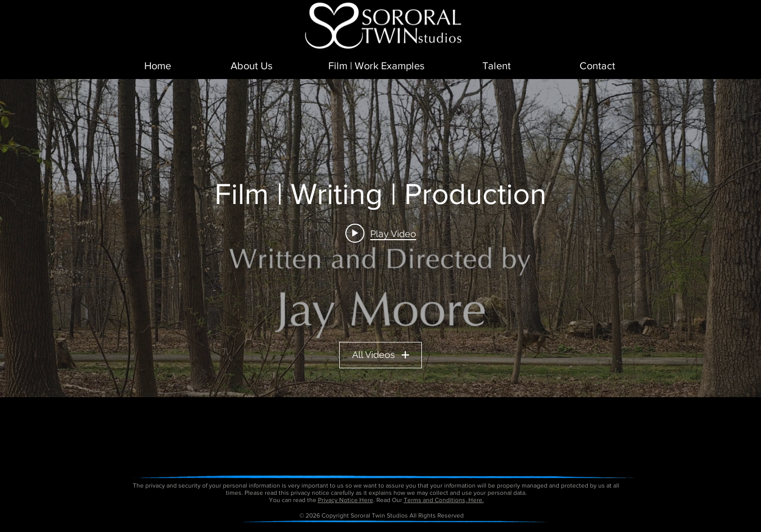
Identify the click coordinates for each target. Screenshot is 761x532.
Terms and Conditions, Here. (444, 500)
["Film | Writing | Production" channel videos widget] (380, 238)
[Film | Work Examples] (376, 66)
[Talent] (497, 66)
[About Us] (252, 66)
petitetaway (416, 528)
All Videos (380, 355)
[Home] (158, 66)
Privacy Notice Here (346, 500)
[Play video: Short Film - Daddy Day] (381, 233)
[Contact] (597, 66)
